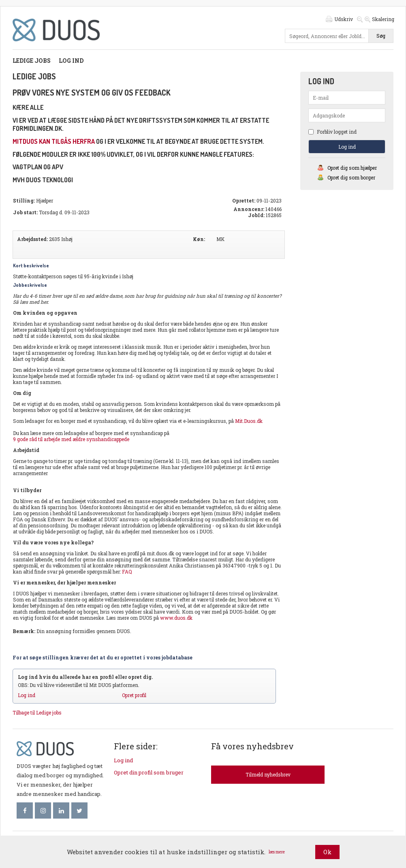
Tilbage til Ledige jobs (37, 712)
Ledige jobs (32, 61)
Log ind (71, 61)
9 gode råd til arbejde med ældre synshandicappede (71, 439)
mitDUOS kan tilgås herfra (54, 141)
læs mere (277, 852)
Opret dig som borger (351, 177)
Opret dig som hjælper (352, 168)
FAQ (127, 572)
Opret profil (134, 695)
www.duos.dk (176, 618)
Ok (327, 852)
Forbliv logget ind (332, 132)
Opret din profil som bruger (149, 772)
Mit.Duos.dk (249, 421)
